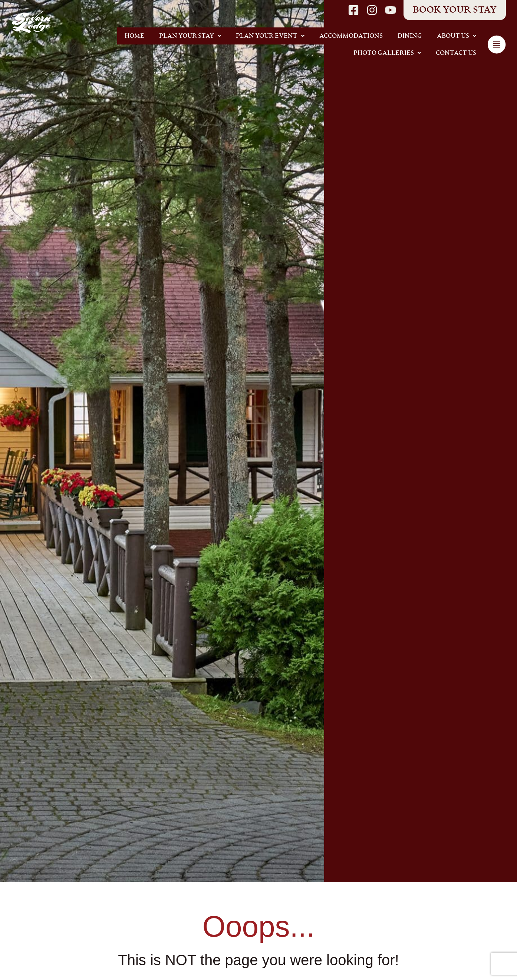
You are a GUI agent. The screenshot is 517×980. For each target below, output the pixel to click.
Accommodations (351, 36)
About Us (457, 36)
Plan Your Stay (190, 36)
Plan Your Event (270, 36)
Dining (410, 36)
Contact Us (456, 53)
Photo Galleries (387, 53)
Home (134, 36)
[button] (190, 36)
